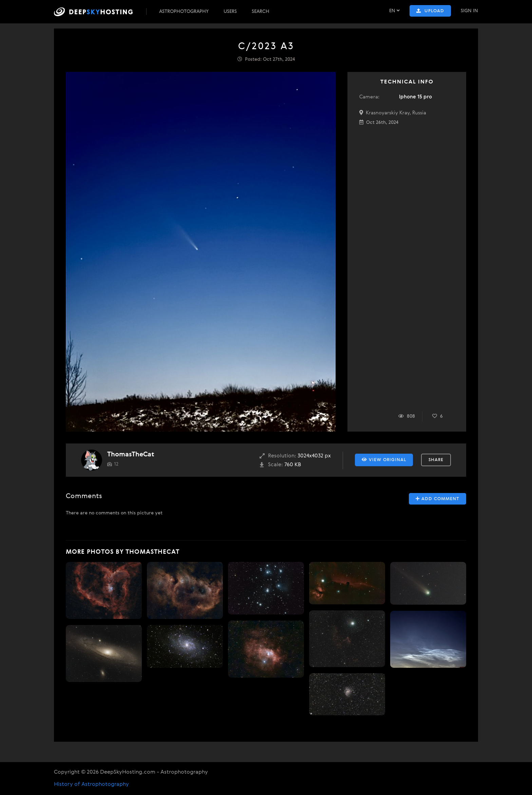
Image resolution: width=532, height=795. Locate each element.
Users (230, 12)
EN (394, 11)
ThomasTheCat (131, 455)
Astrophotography (184, 12)
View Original (384, 460)
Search (261, 12)
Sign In (469, 11)
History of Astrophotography (91, 784)
